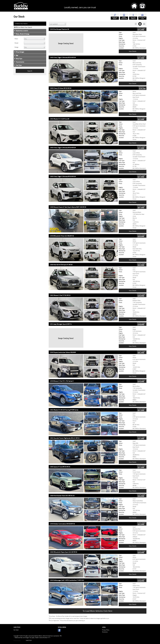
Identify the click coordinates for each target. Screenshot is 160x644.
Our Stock (16, 630)
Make (16, 39)
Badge (16, 47)
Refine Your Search (21, 24)
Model (16, 43)
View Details (133, 51)
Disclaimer (105, 632)
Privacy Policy (106, 630)
